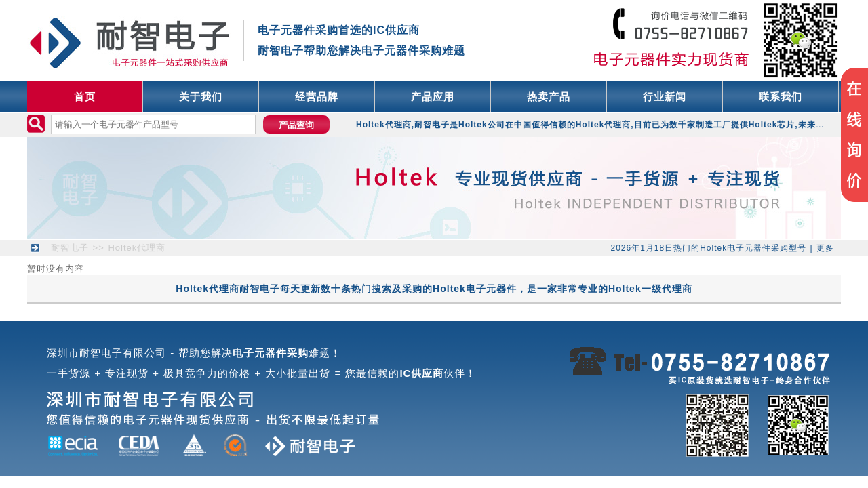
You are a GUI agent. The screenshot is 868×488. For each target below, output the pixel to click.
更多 (825, 248)
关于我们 (201, 97)
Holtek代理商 (137, 248)
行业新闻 (665, 97)
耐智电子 (70, 248)
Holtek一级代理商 (650, 289)
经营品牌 (317, 97)
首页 (85, 97)
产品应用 (433, 97)
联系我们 (781, 97)
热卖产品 (549, 97)
